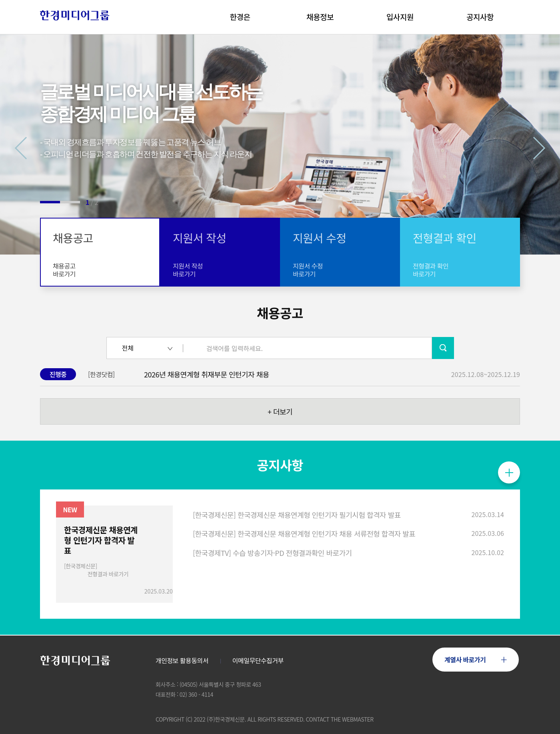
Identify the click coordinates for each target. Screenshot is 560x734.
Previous (26, 148)
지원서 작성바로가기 (188, 270)
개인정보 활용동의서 (182, 661)
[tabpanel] (280, 144)
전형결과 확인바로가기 (431, 270)
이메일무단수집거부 (258, 661)
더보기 (280, 411)
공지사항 (480, 17)
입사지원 (400, 17)
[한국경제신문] (81, 566)
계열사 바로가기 (476, 659)
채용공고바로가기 (64, 270)
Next (534, 148)
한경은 (240, 17)
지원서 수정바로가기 (308, 270)
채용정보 (320, 17)
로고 (75, 15)
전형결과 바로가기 (108, 574)
